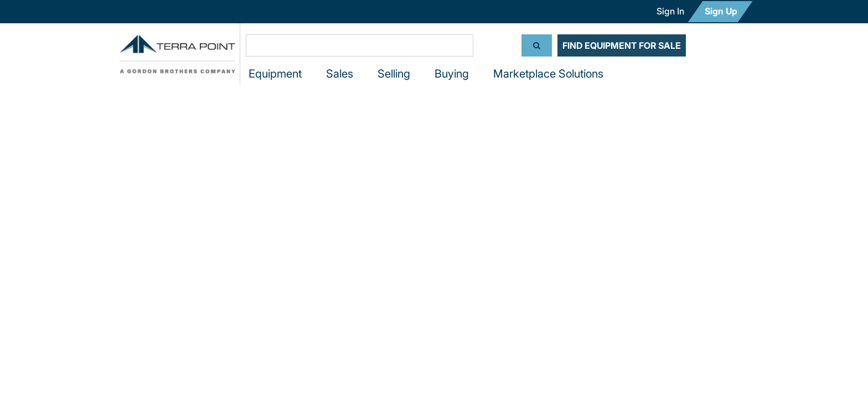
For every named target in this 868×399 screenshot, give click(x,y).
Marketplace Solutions (548, 74)
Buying (452, 74)
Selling (394, 74)
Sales (340, 74)
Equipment (275, 74)
